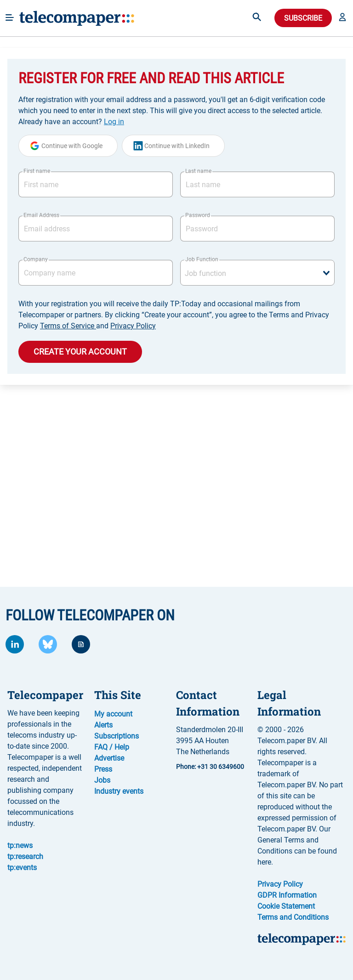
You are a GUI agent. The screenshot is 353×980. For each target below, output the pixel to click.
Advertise (109, 758)
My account (113, 714)
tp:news (20, 845)
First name (37, 171)
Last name (198, 171)
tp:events (22, 868)
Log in (114, 122)
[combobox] (257, 273)
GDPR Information (287, 895)
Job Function (202, 259)
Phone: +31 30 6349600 (210, 767)
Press (103, 769)
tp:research (25, 857)
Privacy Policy (133, 326)
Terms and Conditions (293, 917)
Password (198, 215)
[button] (342, 18)
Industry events (119, 791)
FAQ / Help (112, 747)
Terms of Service (68, 326)
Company (36, 259)
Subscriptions (117, 736)
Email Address (41, 215)
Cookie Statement (286, 906)
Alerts (103, 725)
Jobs (102, 780)
